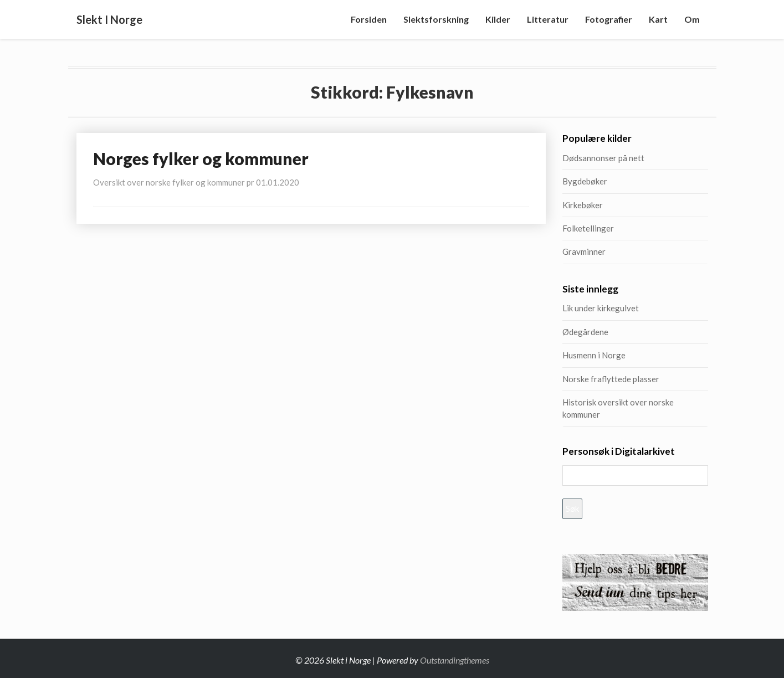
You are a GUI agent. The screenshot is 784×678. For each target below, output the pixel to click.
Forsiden (369, 19)
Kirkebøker (583, 205)
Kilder (498, 19)
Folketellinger (588, 228)
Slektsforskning (436, 19)
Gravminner (584, 251)
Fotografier (609, 19)
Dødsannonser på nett (603, 158)
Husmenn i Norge (621, 355)
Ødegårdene (585, 332)
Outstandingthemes (455, 660)
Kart (658, 19)
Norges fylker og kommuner (201, 158)
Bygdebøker (585, 181)
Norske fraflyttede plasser (611, 379)
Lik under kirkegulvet (601, 308)
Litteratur (548, 19)
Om (692, 19)
